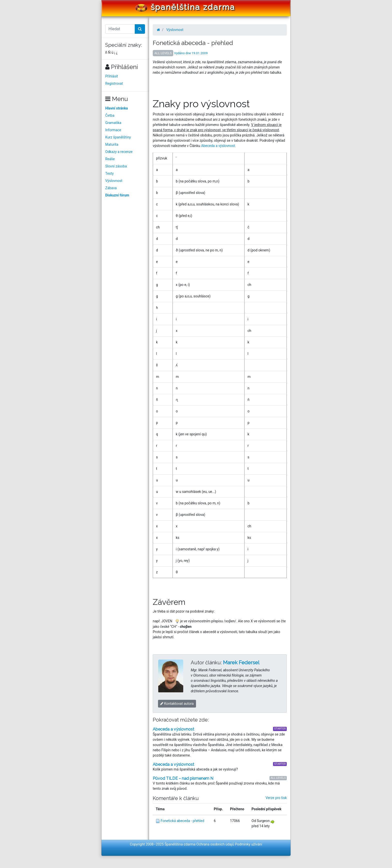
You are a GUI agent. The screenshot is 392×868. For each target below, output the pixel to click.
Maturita (112, 144)
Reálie (110, 159)
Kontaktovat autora (177, 704)
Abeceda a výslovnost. (218, 146)
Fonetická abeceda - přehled (182, 821)
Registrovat (114, 83)
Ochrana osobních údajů (215, 844)
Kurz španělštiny (118, 137)
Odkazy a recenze (119, 152)
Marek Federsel (241, 663)
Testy (109, 173)
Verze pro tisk (276, 798)
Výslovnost (114, 181)
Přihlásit (112, 76)
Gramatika (113, 123)
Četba (110, 115)
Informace (113, 130)
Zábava (111, 188)
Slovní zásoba (116, 166)
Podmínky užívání (249, 844)
